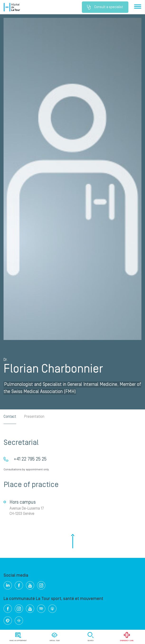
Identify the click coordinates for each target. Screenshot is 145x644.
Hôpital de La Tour (12, 7)
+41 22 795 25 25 (30, 459)
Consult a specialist (105, 7)
